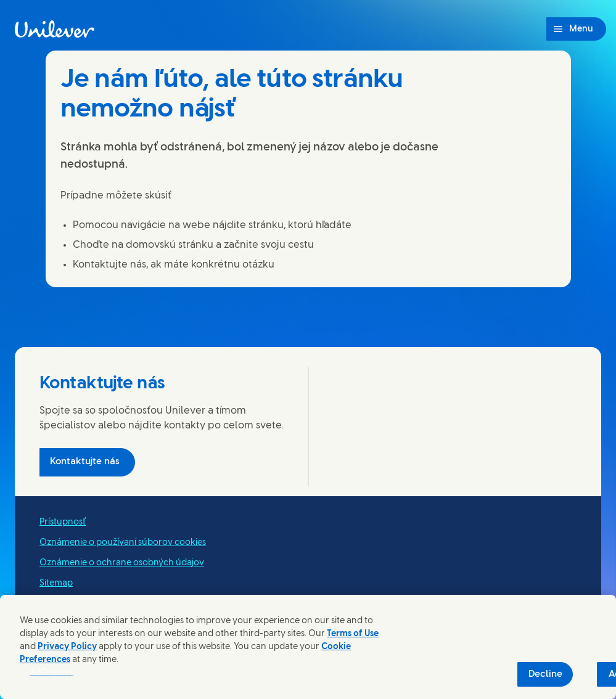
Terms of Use (353, 634)
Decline (545, 674)
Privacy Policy (67, 647)
